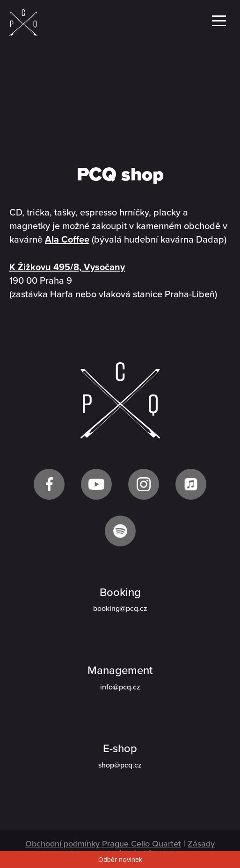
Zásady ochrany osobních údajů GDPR (139, 849)
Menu (219, 21)
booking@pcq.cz (120, 609)
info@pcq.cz (120, 687)
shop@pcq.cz (120, 765)
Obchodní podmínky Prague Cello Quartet (103, 844)
